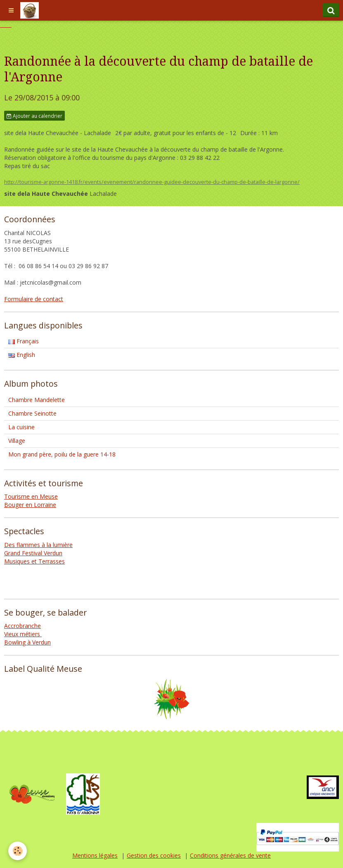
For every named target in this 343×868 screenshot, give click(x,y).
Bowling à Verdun (27, 642)
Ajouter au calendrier (34, 116)
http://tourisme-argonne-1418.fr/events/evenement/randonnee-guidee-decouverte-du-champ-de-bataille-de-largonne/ (152, 182)
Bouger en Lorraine (30, 505)
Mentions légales (95, 855)
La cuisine (21, 427)
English (22, 355)
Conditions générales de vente (230, 855)
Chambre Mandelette (37, 400)
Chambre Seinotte (32, 413)
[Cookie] (18, 851)
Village (17, 441)
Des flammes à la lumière (38, 545)
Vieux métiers (23, 634)
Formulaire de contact (34, 299)
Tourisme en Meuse (31, 496)
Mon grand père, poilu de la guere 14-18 (62, 454)
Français (24, 341)
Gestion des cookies (154, 855)
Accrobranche (22, 626)
